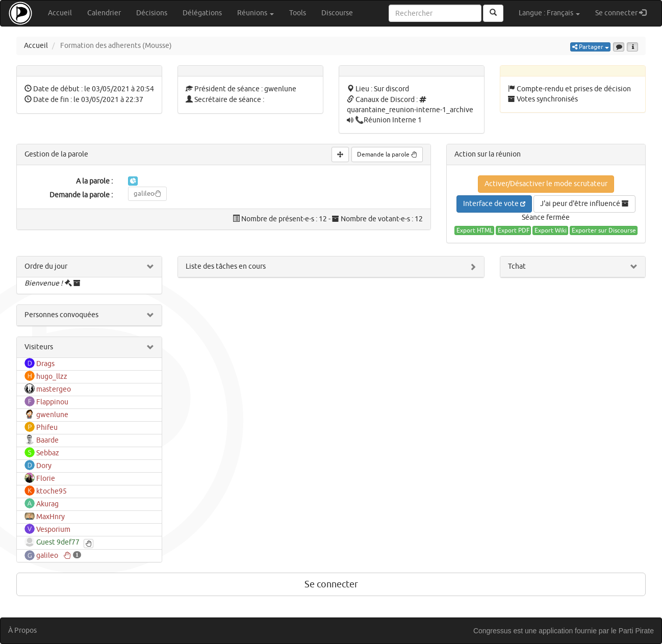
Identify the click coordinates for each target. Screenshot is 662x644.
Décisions (152, 13)
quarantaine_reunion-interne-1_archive (410, 110)
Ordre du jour (46, 266)
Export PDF (514, 230)
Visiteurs (39, 347)
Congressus (492, 631)
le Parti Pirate (632, 631)
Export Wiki (551, 230)
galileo (147, 194)
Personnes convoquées (61, 315)
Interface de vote (494, 204)
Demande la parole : (81, 195)
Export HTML (475, 230)
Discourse (337, 13)
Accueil (60, 13)
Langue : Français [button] (549, 13)
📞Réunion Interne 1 (388, 120)
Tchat (517, 266)
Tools (298, 13)
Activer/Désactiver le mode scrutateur (546, 184)
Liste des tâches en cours (226, 266)
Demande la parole (387, 154)
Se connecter (625, 12)
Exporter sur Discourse (604, 230)
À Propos (22, 630)
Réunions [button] (256, 13)
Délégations (202, 13)
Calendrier (104, 13)
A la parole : (94, 181)
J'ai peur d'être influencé (584, 204)
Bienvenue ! (44, 283)
